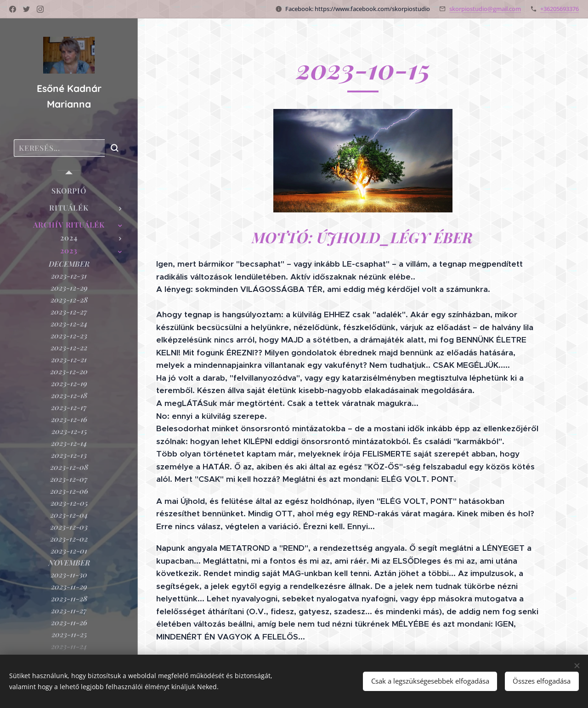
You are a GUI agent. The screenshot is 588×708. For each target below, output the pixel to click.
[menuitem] (69, 191)
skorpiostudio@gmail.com (485, 9)
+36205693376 (560, 9)
